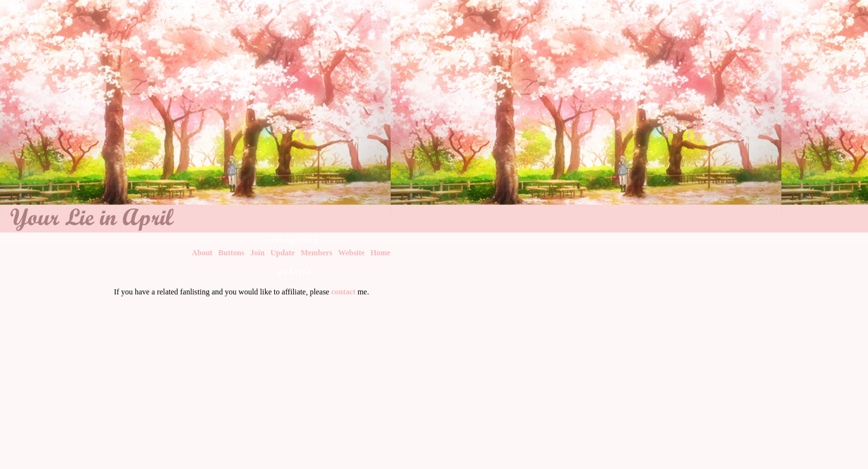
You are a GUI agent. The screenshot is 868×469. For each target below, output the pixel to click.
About (202, 253)
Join (257, 253)
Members (317, 253)
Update (282, 253)
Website (351, 253)
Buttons (231, 253)
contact (343, 292)
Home (381, 253)
